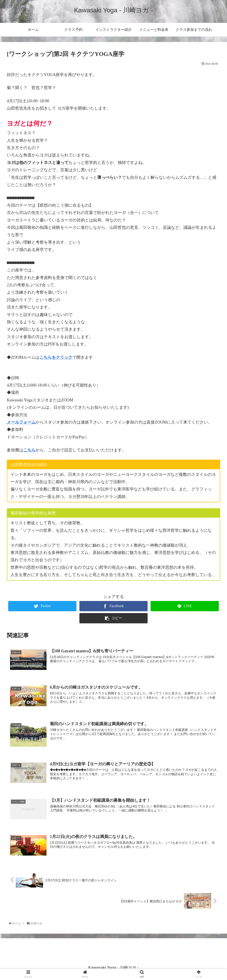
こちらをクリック (56, 357)
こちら (29, 450)
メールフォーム (21, 422)
